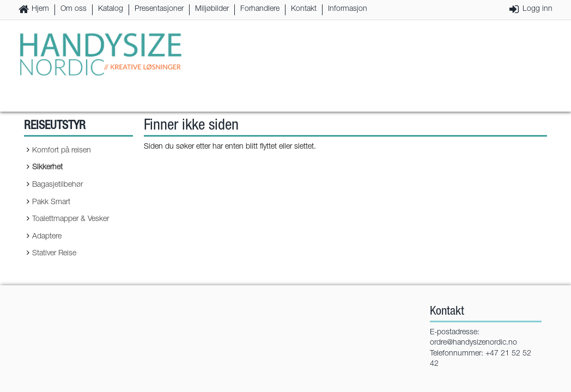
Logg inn (537, 9)
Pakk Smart (51, 203)
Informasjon (348, 9)
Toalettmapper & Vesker (71, 219)
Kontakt (304, 9)
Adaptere (47, 237)
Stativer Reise (54, 254)
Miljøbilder (212, 9)
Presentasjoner (159, 9)
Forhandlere (260, 9)
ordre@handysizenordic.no (473, 343)
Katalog (111, 9)
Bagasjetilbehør (57, 185)
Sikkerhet (47, 168)
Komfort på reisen (62, 151)
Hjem (40, 9)
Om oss (74, 9)
